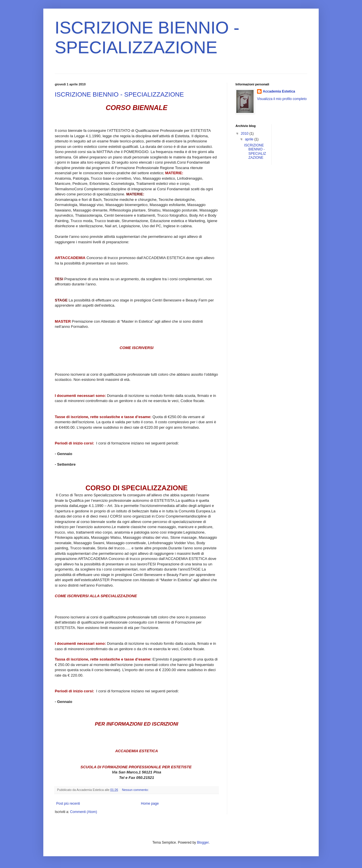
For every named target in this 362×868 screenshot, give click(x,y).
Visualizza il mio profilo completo (282, 99)
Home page (150, 804)
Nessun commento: (136, 790)
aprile (250, 139)
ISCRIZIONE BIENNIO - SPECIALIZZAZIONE (119, 94)
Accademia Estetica (279, 91)
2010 (245, 134)
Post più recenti (68, 804)
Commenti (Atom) (83, 812)
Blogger (203, 842)
